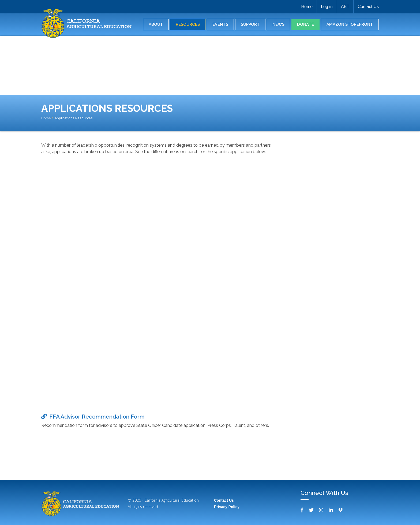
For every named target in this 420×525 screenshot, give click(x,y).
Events (220, 24)
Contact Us (368, 7)
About (156, 24)
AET (345, 7)
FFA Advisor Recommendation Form (97, 417)
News (278, 24)
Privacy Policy (227, 507)
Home (307, 7)
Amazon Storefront (350, 24)
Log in (327, 7)
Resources (188, 24)
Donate (305, 24)
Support (250, 24)
